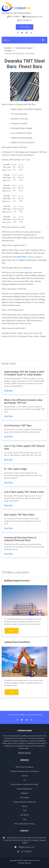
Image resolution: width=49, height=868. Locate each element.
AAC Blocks (25, 815)
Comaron (7, 48)
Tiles (24, 819)
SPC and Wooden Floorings (24, 824)
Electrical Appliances (25, 789)
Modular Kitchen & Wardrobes (25, 802)
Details (12, 631)
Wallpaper (24, 793)
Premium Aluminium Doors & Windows (25, 771)
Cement (25, 806)
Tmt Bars (8, 51)
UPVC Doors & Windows (25, 767)
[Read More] (24, 753)
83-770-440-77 (15, 17)
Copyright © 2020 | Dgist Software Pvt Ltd (24, 862)
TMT (25, 811)
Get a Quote (25, 27)
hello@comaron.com (34, 17)
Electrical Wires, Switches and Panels (25, 784)
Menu (7, 40)
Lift (24, 780)
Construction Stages (24, 48)
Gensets (25, 776)
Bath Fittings (25, 798)
